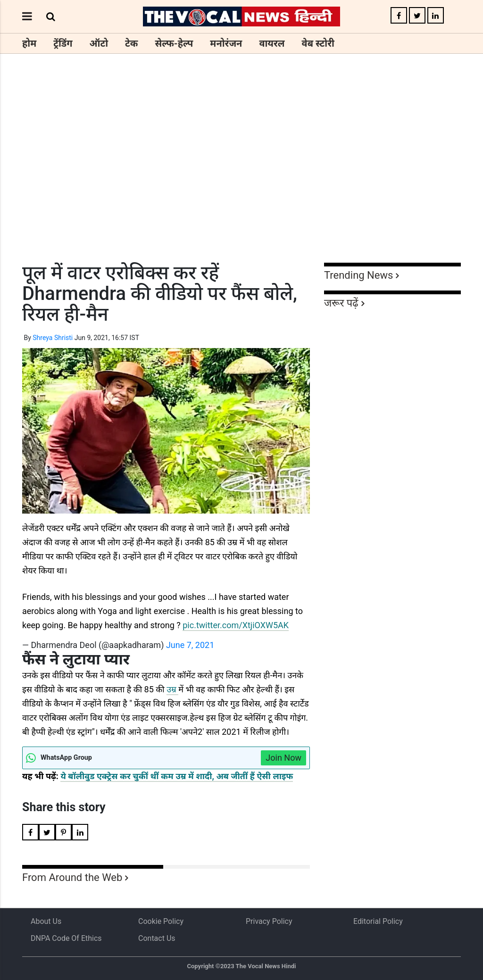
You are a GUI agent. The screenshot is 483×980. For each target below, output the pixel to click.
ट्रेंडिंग (63, 43)
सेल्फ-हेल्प (174, 43)
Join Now (283, 758)
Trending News (358, 275)
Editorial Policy (378, 921)
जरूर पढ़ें (341, 303)
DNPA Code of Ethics (66, 938)
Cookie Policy (161, 921)
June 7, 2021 (190, 645)
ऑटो (99, 43)
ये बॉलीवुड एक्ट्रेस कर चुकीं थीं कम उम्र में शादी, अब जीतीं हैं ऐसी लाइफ (177, 776)
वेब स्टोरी (318, 43)
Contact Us (157, 938)
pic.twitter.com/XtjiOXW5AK (236, 625)
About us (46, 921)
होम (29, 43)
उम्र (172, 689)
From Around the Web (72, 877)
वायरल (272, 43)
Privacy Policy (269, 921)
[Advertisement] (241, 175)
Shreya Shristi (53, 338)
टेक (131, 43)
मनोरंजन (226, 43)
